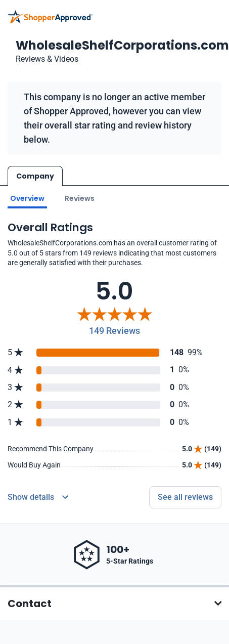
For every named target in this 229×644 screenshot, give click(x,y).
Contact (30, 604)
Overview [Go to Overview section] (27, 198)
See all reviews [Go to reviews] (185, 497)
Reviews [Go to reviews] (80, 198)
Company (35, 176)
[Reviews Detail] (38, 497)
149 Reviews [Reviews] (114, 331)
